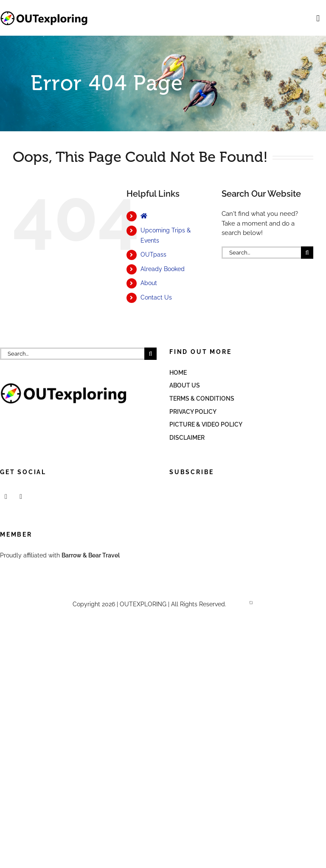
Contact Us (156, 297)
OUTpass (153, 254)
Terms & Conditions (202, 399)
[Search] (307, 253)
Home (178, 373)
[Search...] (261, 253)
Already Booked (163, 269)
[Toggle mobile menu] (318, 18)
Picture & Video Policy (206, 424)
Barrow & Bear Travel (91, 555)
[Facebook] (6, 497)
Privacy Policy (193, 412)
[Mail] (21, 497)
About (149, 283)
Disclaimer (187, 438)
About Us (185, 385)
